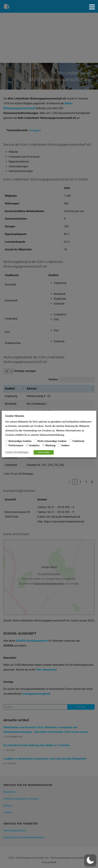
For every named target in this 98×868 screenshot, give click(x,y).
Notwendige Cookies (20, 441)
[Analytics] (27, 445)
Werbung (51, 445)
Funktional (78, 441)
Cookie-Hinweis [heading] (15, 416)
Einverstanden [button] (44, 452)
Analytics (34, 445)
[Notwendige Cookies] (7, 441)
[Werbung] (43, 445)
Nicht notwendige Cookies (52, 441)
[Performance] (7, 445)
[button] (93, 7)
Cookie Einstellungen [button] (17, 452)
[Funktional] (71, 441)
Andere (65, 445)
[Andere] (59, 445)
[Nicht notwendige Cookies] (35, 441)
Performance (16, 445)
